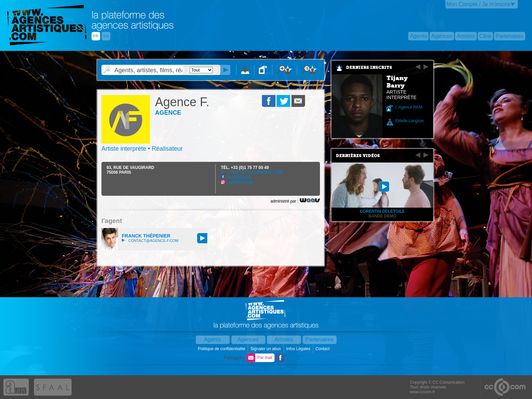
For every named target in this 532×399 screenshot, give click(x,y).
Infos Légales (299, 349)
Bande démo (382, 216)
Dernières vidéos (358, 156)
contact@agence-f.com (252, 172)
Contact (323, 349)
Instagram (237, 183)
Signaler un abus (266, 349)
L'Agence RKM (409, 107)
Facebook (236, 177)
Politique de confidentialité (222, 349)
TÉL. (245, 168)
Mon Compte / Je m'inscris (478, 4)
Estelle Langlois (410, 121)
